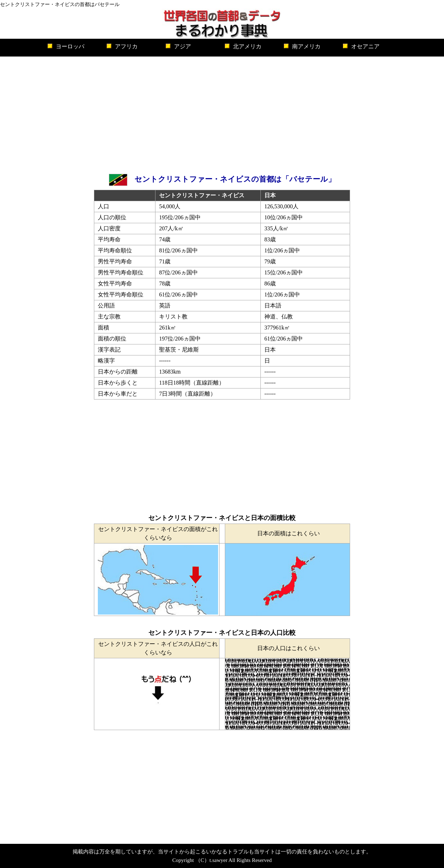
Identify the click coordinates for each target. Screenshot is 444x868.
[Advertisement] (222, 113)
